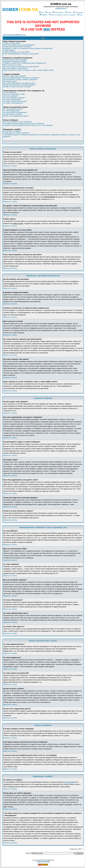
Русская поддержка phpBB (43, 862)
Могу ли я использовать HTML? (14, 94)
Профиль (44, 15)
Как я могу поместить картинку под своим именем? (21, 67)
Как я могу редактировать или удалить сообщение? (21, 78)
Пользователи (58, 12)
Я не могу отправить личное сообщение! (17, 122)
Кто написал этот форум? (12, 131)
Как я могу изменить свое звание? (15, 68)
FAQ (41, 12)
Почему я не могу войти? (12, 43)
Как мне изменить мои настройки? (15, 60)
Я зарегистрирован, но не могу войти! (16, 52)
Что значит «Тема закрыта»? (13, 103)
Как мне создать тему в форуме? (15, 76)
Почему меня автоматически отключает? (17, 47)
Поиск (48, 12)
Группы (68, 12)
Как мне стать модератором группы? (16, 116)
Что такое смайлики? (11, 96)
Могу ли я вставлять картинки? (14, 98)
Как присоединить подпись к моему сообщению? (20, 80)
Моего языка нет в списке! (12, 65)
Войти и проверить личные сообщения (62, 15)
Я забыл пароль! (9, 50)
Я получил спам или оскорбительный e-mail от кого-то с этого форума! (28, 125)
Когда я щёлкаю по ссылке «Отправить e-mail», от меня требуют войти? (28, 70)
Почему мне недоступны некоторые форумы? (19, 85)
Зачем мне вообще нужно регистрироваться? (19, 45)
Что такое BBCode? (10, 92)
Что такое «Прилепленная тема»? (15, 101)
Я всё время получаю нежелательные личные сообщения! (24, 124)
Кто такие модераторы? (11, 111)
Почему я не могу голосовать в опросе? (17, 87)
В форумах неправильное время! (15, 61)
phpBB (39, 860)
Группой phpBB (69, 782)
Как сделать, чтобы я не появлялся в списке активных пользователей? (28, 48)
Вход (80, 15)
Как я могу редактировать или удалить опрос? (19, 83)
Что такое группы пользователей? (15, 112)
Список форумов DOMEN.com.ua (14, 35)
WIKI (47, 29)
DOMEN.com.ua (61, 8)
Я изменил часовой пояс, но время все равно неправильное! (25, 63)
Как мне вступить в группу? (13, 114)
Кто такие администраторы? (13, 109)
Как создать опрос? (10, 81)
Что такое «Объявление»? (12, 100)
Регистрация (78, 12)
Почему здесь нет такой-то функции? (16, 133)
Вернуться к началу (10, 166)
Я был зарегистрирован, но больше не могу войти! (21, 54)
